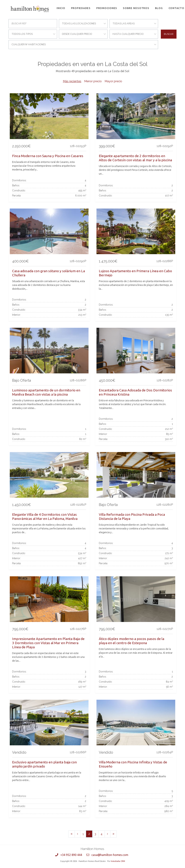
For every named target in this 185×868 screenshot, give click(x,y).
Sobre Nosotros (136, 8)
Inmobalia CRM (118, 861)
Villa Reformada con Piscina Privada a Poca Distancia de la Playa (132, 517)
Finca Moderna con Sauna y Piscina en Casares (48, 156)
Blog (159, 8)
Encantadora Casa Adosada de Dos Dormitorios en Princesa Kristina (135, 392)
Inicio (61, 8)
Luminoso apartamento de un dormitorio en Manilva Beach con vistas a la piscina (46, 392)
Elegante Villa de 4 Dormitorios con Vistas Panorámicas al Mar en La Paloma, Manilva (45, 517)
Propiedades (81, 8)
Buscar (169, 34)
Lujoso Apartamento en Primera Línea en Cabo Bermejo (135, 273)
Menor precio (93, 81)
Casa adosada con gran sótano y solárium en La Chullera (49, 273)
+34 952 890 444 (71, 855)
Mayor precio (113, 81)
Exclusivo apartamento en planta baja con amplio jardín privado (44, 764)
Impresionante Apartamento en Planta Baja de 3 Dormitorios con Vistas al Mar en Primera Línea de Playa (48, 643)
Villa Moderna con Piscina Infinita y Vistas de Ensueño (133, 764)
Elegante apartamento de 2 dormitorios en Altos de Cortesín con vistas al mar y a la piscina (135, 158)
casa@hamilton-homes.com (110, 855)
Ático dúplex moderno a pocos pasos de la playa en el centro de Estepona (132, 641)
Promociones (107, 8)
